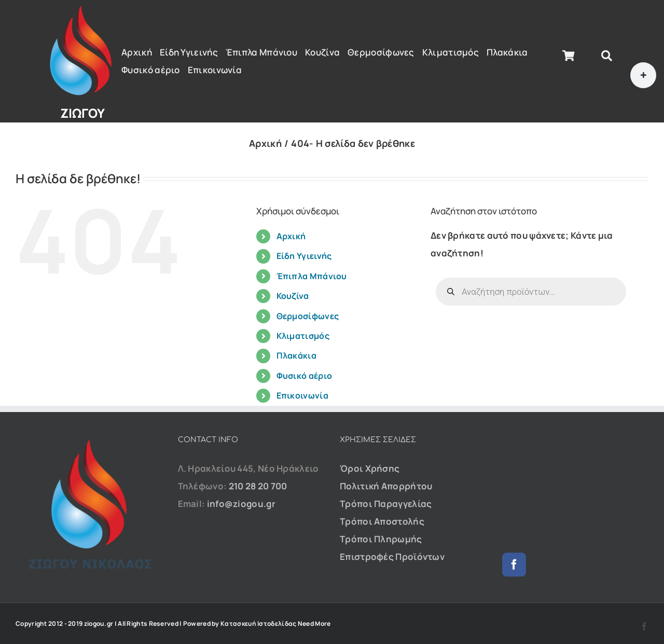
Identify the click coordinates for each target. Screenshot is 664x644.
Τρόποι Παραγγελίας (386, 504)
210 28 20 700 (258, 486)
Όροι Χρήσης (370, 468)
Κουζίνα (293, 296)
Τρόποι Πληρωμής (381, 539)
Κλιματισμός (303, 336)
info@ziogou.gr (241, 504)
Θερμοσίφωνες (308, 316)
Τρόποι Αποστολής (382, 521)
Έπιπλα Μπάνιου (312, 276)
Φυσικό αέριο (305, 376)
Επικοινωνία (302, 395)
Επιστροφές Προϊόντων (392, 557)
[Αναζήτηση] (607, 56)
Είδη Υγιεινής (304, 256)
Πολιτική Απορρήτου (386, 486)
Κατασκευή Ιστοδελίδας (258, 624)
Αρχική (291, 236)
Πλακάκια (296, 355)
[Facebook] (514, 565)
